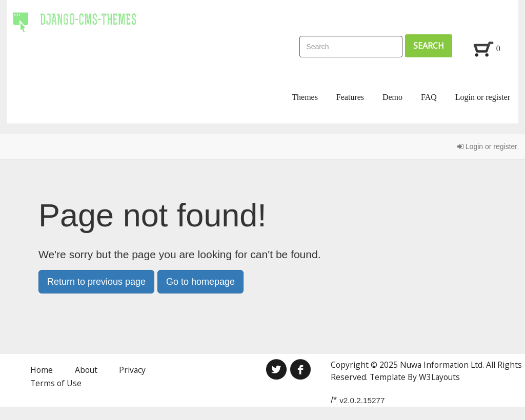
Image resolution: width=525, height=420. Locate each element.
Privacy (132, 370)
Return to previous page (96, 282)
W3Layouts (439, 377)
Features (350, 97)
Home (42, 370)
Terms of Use (56, 383)
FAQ (429, 97)
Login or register (483, 97)
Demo (392, 97)
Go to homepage (200, 282)
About (86, 370)
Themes (305, 97)
